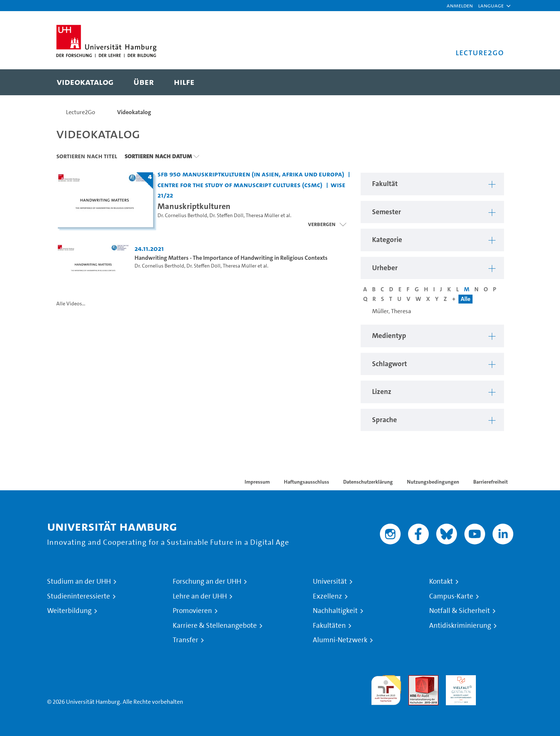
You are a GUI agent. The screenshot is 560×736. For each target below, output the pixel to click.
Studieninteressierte (79, 596)
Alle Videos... (71, 304)
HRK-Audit (459, 679)
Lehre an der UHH (200, 596)
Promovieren (192, 611)
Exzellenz (327, 596)
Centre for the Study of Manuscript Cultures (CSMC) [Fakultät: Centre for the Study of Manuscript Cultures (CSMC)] (240, 185)
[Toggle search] (491, 82)
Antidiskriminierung (460, 626)
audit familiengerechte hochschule (386, 688)
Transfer (185, 640)
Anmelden (460, 5)
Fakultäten (329, 626)
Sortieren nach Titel (87, 156)
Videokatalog (134, 112)
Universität (330, 581)
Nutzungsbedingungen (433, 482)
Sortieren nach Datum (158, 156)
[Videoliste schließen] (327, 224)
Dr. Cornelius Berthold (182, 216)
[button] (491, 6)
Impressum (257, 482)
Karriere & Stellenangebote (215, 626)
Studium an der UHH (79, 581)
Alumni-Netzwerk (340, 640)
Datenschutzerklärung (368, 482)
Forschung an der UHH (207, 581)
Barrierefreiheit (491, 482)
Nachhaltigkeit (335, 611)
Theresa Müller (263, 216)
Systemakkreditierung (498, 679)
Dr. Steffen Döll (226, 216)
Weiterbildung (69, 611)
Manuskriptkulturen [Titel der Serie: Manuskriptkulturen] (194, 206)
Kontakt (441, 581)
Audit (415, 679)
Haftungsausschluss (306, 482)
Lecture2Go (81, 112)
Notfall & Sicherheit (460, 611)
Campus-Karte (451, 596)
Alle (465, 299)
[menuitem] (85, 82)
